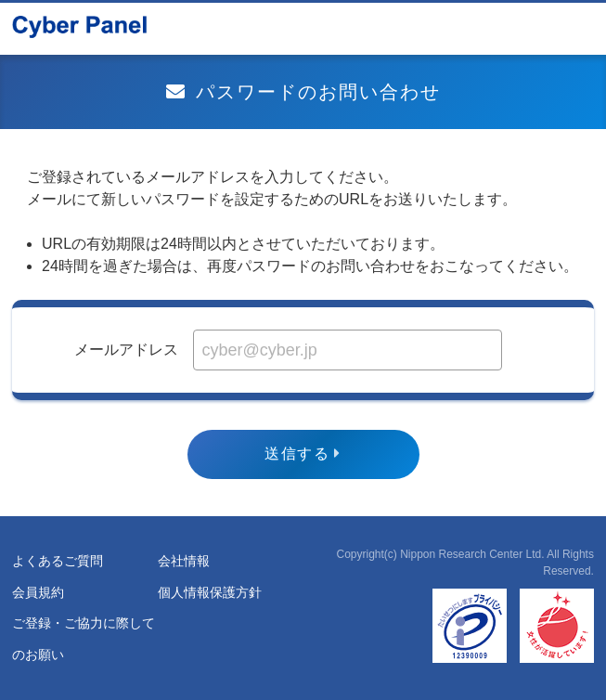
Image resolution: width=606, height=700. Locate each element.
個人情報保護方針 (210, 592)
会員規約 (38, 592)
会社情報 (184, 561)
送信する (297, 454)
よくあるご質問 (58, 561)
